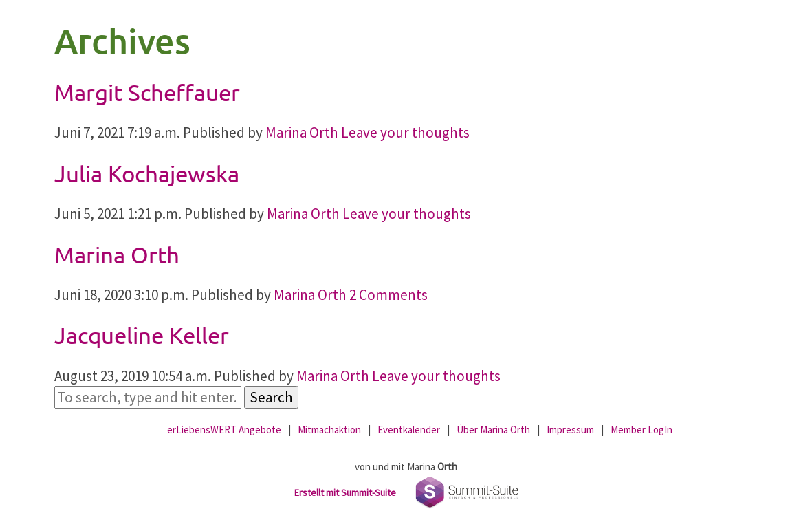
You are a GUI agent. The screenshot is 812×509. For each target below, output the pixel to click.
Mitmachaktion (329, 430)
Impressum (570, 430)
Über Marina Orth (493, 430)
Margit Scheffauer (147, 92)
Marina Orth (302, 132)
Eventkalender (409, 430)
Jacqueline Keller (142, 335)
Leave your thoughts (405, 132)
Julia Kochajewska (147, 173)
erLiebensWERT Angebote (224, 430)
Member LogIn (641, 430)
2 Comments (388, 295)
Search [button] (271, 397)
